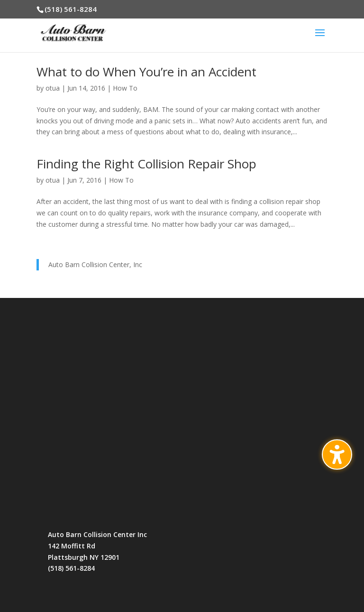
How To (125, 88)
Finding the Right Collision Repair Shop (146, 164)
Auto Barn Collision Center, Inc (95, 264)
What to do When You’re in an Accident (146, 72)
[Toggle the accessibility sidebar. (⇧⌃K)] (337, 454)
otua (53, 88)
